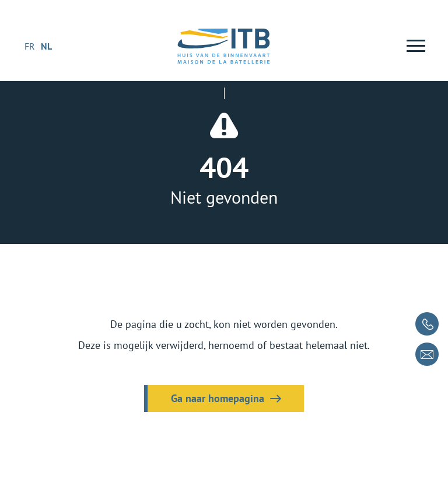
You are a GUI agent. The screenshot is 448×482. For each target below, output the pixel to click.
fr (30, 46)
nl (46, 46)
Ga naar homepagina (218, 398)
